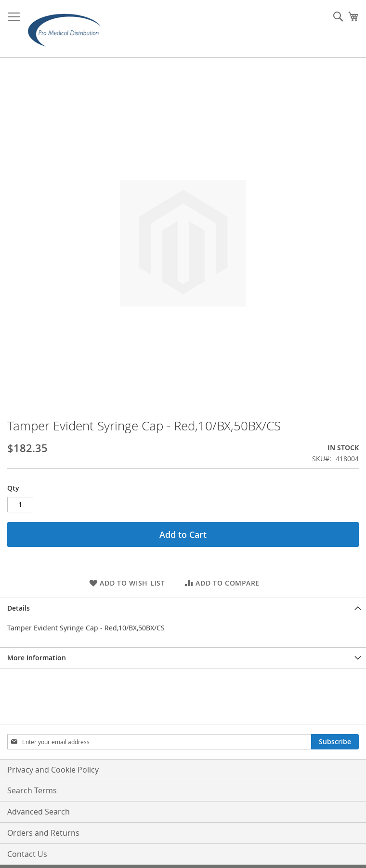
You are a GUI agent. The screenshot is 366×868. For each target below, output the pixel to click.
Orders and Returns (43, 833)
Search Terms (32, 790)
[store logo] (67, 29)
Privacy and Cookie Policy (53, 770)
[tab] (183, 608)
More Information (37, 658)
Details (19, 608)
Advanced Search (39, 812)
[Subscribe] (335, 742)
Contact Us (27, 854)
